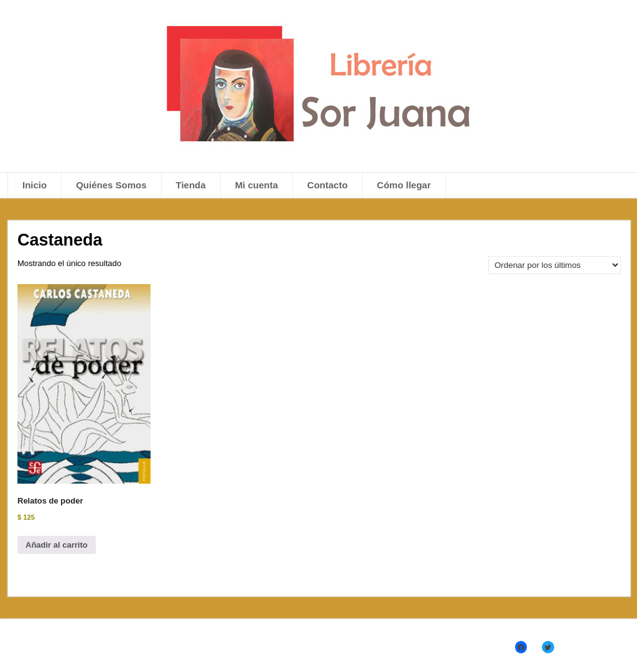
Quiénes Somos (111, 185)
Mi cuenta (257, 185)
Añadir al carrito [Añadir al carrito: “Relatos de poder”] (57, 545)
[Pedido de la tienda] (555, 265)
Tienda (191, 185)
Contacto (328, 185)
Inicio (35, 185)
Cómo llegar (404, 185)
